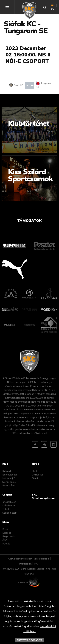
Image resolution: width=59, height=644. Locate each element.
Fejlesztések (9, 485)
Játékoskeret (9, 502)
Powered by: (29, 582)
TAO (36, 564)
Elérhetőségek (10, 475)
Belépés (7, 533)
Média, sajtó (9, 478)
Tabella (6, 509)
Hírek (35, 471)
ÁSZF (5, 540)
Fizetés (6, 544)
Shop (6, 522)
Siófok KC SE (9, 482)
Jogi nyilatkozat (42, 559)
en (53, 9)
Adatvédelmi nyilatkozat (20, 559)
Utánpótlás (38, 475)
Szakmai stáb (9, 513)
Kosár (5, 529)
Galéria (36, 478)
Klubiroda (7, 471)
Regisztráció (9, 536)
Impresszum (25, 564)
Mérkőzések (9, 505)
